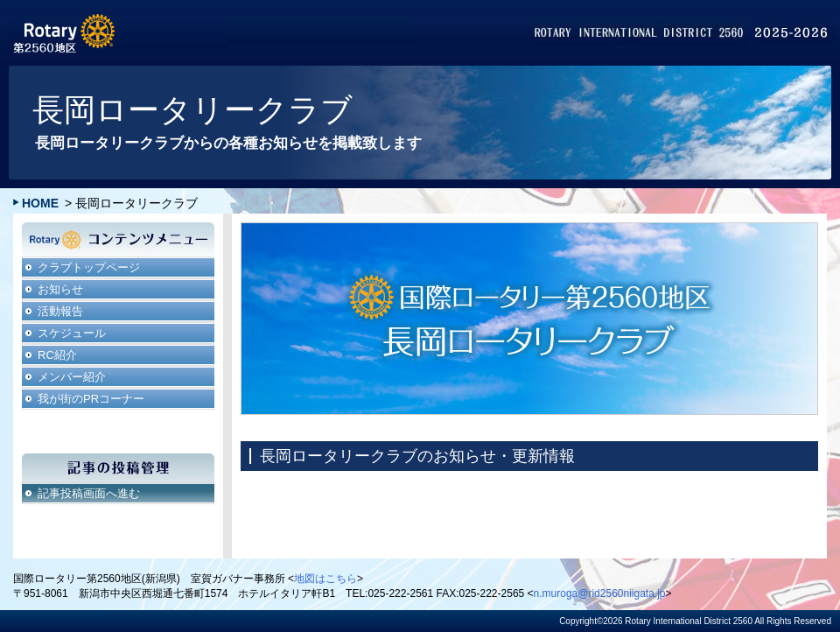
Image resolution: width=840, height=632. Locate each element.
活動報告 (60, 311)
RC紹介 (57, 355)
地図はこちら (325, 579)
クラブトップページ (89, 267)
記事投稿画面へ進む (89, 493)
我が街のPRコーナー (91, 399)
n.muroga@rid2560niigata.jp (600, 593)
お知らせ (60, 289)
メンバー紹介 (72, 377)
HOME (40, 203)
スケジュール (72, 333)
